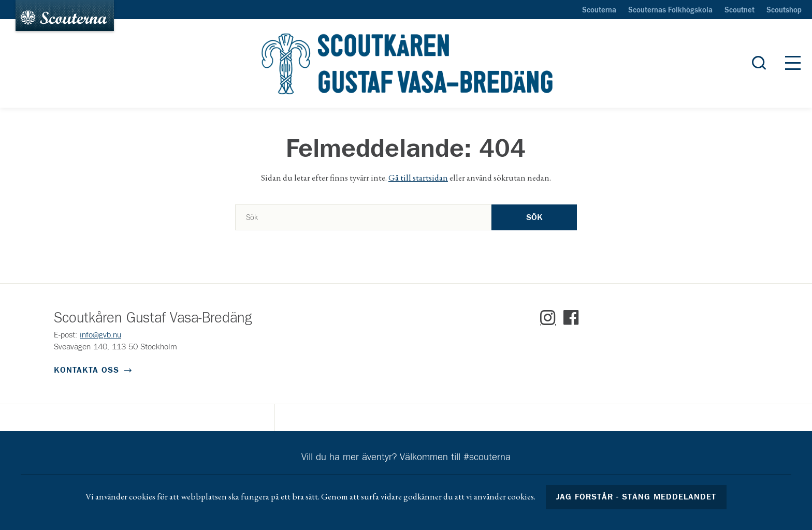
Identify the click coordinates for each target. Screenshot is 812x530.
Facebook (571, 318)
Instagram (548, 318)
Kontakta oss (86, 370)
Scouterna (599, 10)
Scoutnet (740, 10)
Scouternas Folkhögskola (670, 10)
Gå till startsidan (418, 178)
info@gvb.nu (100, 335)
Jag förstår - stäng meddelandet (636, 497)
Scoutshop (784, 10)
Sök (534, 217)
